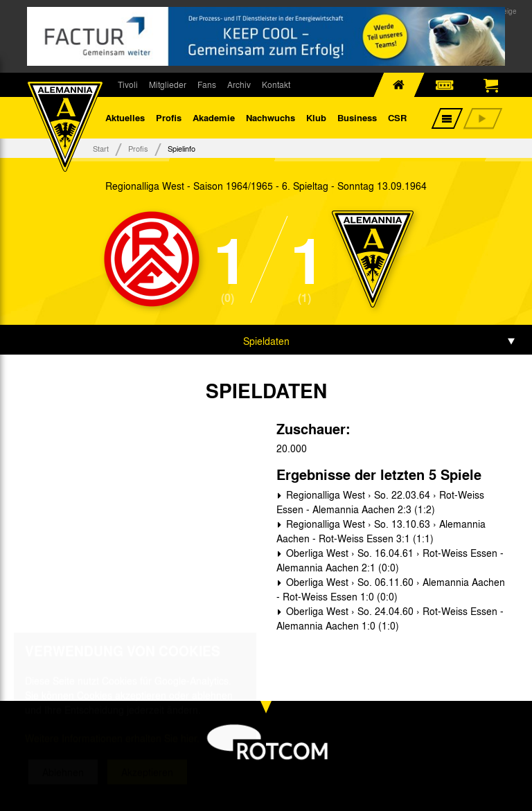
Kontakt (276, 84)
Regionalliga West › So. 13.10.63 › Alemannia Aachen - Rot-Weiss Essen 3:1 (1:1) (381, 531)
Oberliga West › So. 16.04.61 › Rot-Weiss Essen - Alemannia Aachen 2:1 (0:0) (390, 560)
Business (357, 117)
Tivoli (128, 84)
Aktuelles (125, 117)
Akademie (214, 117)
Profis (169, 117)
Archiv (239, 84)
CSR (397, 117)
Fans (207, 84)
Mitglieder (168, 84)
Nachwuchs (271, 117)
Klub (316, 117)
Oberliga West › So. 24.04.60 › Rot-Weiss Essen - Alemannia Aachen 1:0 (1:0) (390, 618)
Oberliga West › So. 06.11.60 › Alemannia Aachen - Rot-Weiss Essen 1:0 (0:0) (391, 589)
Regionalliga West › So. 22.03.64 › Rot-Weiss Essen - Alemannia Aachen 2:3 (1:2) (380, 502)
